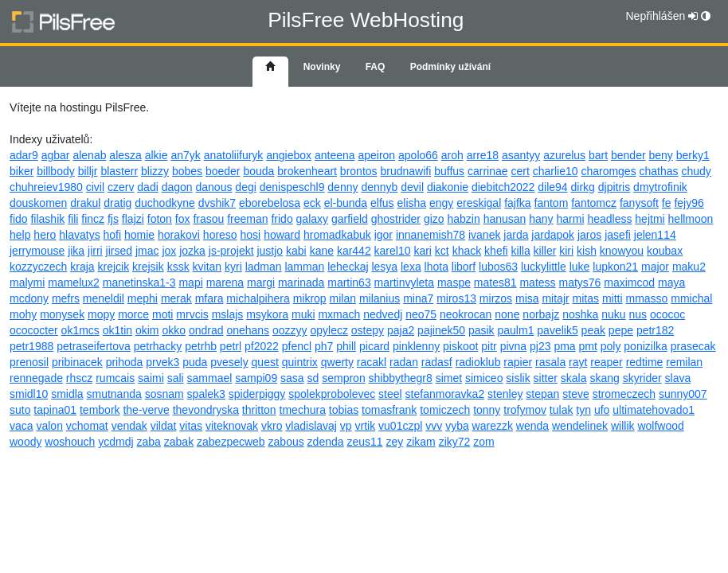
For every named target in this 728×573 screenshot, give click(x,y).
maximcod (629, 283)
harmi (570, 219)
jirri (95, 251)
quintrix (300, 362)
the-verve (146, 410)
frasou (208, 219)
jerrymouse (37, 251)
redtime (645, 362)
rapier (518, 362)
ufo (602, 410)
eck (312, 203)
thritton (259, 410)
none (507, 314)
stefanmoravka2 (445, 394)
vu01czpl (400, 426)
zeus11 (364, 442)
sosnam (164, 394)
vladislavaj (311, 426)
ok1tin (117, 330)
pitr (489, 346)
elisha (412, 203)
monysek (62, 314)
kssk (178, 267)
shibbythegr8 (401, 378)
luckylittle (544, 267)
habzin (463, 219)
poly (611, 346)
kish (587, 251)
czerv (121, 187)
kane (322, 251)
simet (449, 378)
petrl (231, 346)
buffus (449, 171)
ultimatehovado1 (654, 410)
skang (604, 378)
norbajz (541, 314)
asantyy (521, 155)
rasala (550, 362)
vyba (457, 426)
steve (575, 394)
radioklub (478, 362)
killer (545, 251)
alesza (125, 155)
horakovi (179, 235)
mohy (23, 314)
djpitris (614, 187)
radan (404, 362)
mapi (190, 283)
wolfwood (660, 426)
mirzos (496, 298)
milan (343, 298)
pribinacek (77, 362)
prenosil (29, 362)
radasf (437, 362)
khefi (496, 251)
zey (394, 442)
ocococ (667, 314)
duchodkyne (165, 203)
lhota (436, 267)
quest (265, 362)
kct (442, 251)
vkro (272, 426)
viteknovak (232, 426)
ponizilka (645, 346)
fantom (552, 203)
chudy (696, 171)
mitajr (555, 298)
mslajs (228, 314)
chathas (659, 171)
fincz (93, 219)
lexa (411, 267)
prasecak (693, 346)
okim (147, 330)
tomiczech (445, 410)
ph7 (324, 346)
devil (412, 187)
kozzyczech (38, 267)
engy (441, 203)
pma (564, 346)
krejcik (114, 267)
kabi (296, 251)
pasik (481, 330)
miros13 (456, 298)
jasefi (618, 235)
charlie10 (556, 171)
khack (467, 251)
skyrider (642, 378)
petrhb (201, 346)
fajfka (517, 203)
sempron (343, 378)
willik (623, 426)
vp (346, 426)
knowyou (622, 251)
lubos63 (498, 267)
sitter (546, 378)
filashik (47, 219)
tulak (562, 410)
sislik (518, 378)
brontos (359, 171)
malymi (27, 283)
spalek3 (206, 394)
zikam (421, 442)
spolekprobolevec (332, 394)
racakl (372, 362)
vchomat (87, 426)
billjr (88, 171)
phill (346, 346)
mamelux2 (74, 283)
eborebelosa (270, 203)
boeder (223, 171)
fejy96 (689, 203)
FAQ (376, 67)
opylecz (329, 330)
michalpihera (258, 298)
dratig (117, 203)
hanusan (505, 219)
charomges (608, 171)
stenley (505, 394)
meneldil (104, 298)
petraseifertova (94, 346)
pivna (513, 346)
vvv (434, 426)
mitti (613, 298)
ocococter (34, 330)
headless (609, 219)
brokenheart (307, 171)
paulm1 (516, 330)
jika (76, 251)
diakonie (448, 187)
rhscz (79, 378)
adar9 (24, 155)
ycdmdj (115, 442)
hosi (251, 235)
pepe (621, 330)
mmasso (646, 298)
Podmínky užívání (450, 67)
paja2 (401, 330)
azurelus (564, 155)
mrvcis (192, 314)
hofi (113, 235)
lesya (384, 267)
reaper (606, 362)
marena (225, 283)
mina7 (418, 298)
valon (49, 426)
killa (521, 251)
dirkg (583, 187)
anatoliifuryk (234, 155)
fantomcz (594, 203)
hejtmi (650, 219)
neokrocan (466, 314)
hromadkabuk (337, 235)
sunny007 (683, 394)
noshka (580, 314)
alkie (157, 155)
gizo (434, 219)
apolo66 (418, 155)
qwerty (337, 362)
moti (162, 314)
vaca (22, 426)
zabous (286, 442)
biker (22, 171)
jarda (516, 235)
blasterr (119, 171)
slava (678, 378)
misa (527, 298)
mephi (143, 298)
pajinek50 (441, 330)
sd (313, 378)
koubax (665, 251)
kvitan (207, 267)
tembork (100, 410)
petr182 (655, 330)
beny (661, 155)
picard (374, 346)
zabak (179, 442)
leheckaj (348, 267)
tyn (583, 410)
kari (423, 251)
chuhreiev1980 (46, 187)
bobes (187, 171)
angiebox (289, 155)
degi (245, 187)
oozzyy (290, 330)
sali (176, 378)
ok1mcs (80, 330)
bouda (258, 171)
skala (574, 378)
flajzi (133, 219)
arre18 (483, 155)
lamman (304, 267)
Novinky (322, 67)
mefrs (66, 298)
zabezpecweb (231, 442)
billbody (55, 171)
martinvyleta (404, 283)
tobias (344, 410)
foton (160, 219)
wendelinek (580, 426)
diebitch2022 (503, 187)
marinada (301, 283)
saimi (151, 378)
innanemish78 (431, 235)
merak (176, 298)
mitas (586, 298)
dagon (177, 187)
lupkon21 (615, 267)
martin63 (349, 283)
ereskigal (479, 203)
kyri (233, 267)
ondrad (206, 330)
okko (174, 330)
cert (520, 171)
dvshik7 (217, 203)
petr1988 (31, 346)
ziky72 (455, 442)
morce (133, 314)
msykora (267, 314)
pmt (588, 346)
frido (282, 219)
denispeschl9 (292, 187)
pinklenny (416, 346)
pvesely (229, 362)
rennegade (36, 378)
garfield (350, 219)
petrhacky (158, 346)
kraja (82, 267)
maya (671, 283)
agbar (56, 155)
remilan (684, 362)
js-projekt (231, 251)
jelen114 (655, 235)
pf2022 (262, 346)
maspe (454, 283)
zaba (149, 442)
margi (261, 283)
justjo (270, 251)
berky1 (693, 155)
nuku (613, 314)
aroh (452, 155)
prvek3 (162, 362)
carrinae (488, 171)
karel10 (393, 251)
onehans (248, 330)
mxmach (339, 314)
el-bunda (346, 203)
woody (25, 442)
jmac (147, 251)
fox (183, 219)
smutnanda (114, 394)
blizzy (155, 171)
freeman (247, 219)
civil (95, 187)
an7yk (185, 155)
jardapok (553, 235)
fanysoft (639, 203)
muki (303, 314)
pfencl (297, 346)
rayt (578, 362)
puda (195, 362)
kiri (566, 251)
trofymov (525, 410)
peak (593, 330)
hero (45, 235)
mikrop (310, 298)
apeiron (376, 155)
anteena (335, 155)
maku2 (689, 267)
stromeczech (624, 394)
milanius (380, 298)
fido (19, 219)
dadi (147, 187)
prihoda (125, 362)
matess (537, 283)
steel (390, 394)
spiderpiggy (257, 394)
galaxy (312, 219)
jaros (589, 235)
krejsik (148, 267)
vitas (191, 426)
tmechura (303, 410)
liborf (464, 267)
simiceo (484, 378)
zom (483, 442)
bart (598, 155)
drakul (85, 203)
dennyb (379, 187)
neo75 (421, 314)
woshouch (70, 442)
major (655, 267)
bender (628, 155)
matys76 (579, 283)
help (20, 235)
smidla (67, 394)
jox (169, 251)
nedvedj (383, 314)
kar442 (354, 251)
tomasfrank (389, 410)
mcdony (29, 298)
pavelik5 (557, 330)
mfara (209, 298)
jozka (192, 251)
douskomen (38, 203)
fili (73, 219)
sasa (292, 378)
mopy (101, 314)
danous (214, 187)
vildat (164, 426)
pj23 (540, 346)
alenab (89, 155)
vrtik (366, 426)
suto (20, 410)
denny (342, 187)
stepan (542, 394)
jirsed (119, 251)
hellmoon (691, 219)
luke (580, 267)
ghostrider (396, 219)
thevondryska (206, 410)
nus (638, 314)
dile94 (552, 187)
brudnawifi (405, 171)
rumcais (115, 378)
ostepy (368, 330)
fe (667, 203)
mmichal (691, 298)
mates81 (495, 283)
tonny (487, 410)
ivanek (484, 235)
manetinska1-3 (139, 283)
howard (282, 235)
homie (139, 235)
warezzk (493, 426)
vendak (129, 426)
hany (541, 219)
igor (384, 235)
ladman (264, 267)
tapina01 (55, 410)
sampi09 (256, 378)
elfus (382, 203)
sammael (210, 378)
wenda (532, 426)
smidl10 (29, 394)
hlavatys (79, 235)
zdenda (326, 442)
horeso (220, 235)
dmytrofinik (660, 187)
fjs (113, 219)
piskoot (460, 346)
